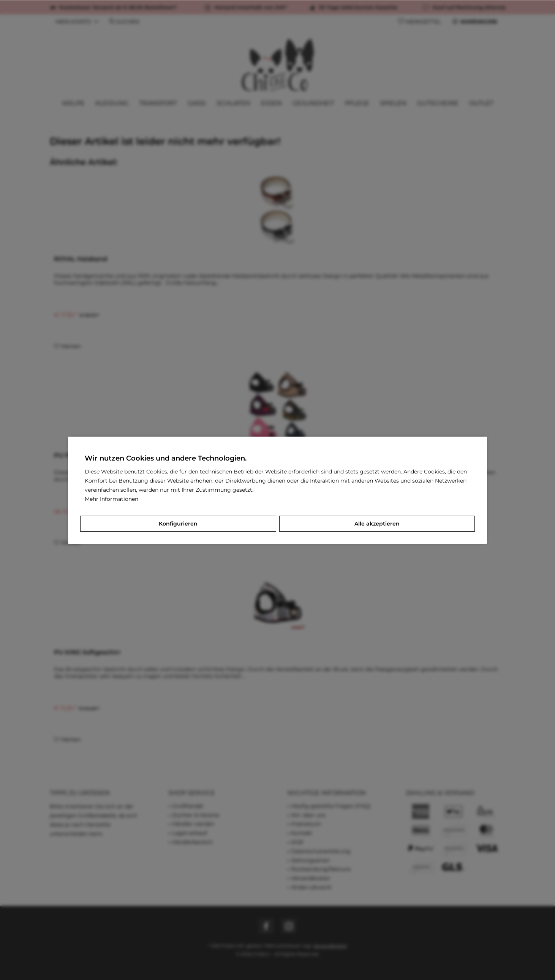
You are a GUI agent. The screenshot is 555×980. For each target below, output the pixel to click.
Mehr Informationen (111, 499)
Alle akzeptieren (377, 524)
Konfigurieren (178, 524)
